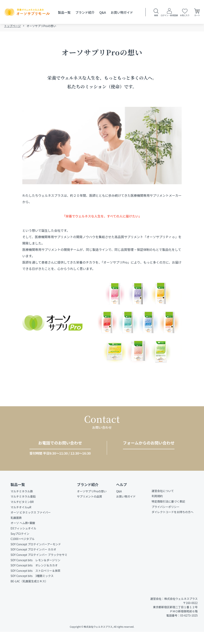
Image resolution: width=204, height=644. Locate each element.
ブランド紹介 (85, 12)
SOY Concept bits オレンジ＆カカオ (34, 578)
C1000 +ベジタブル (23, 551)
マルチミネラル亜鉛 (23, 509)
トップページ (12, 28)
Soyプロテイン (20, 546)
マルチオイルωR (21, 519)
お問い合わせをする (147, 455)
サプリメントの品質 (89, 509)
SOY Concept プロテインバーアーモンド (36, 556)
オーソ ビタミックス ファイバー (31, 525)
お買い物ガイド (122, 12)
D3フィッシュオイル (23, 540)
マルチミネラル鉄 (22, 503)
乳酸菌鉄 (16, 530)
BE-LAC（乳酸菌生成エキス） (29, 593)
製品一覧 (64, 12)
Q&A (103, 12)
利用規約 (157, 508)
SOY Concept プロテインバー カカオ (33, 562)
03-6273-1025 (57, 455)
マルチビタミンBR (22, 514)
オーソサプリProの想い (92, 503)
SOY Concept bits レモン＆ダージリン (35, 572)
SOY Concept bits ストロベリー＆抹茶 (35, 583)
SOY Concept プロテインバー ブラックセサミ (39, 567)
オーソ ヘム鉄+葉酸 (23, 535)
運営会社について (163, 503)
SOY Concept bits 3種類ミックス (32, 588)
